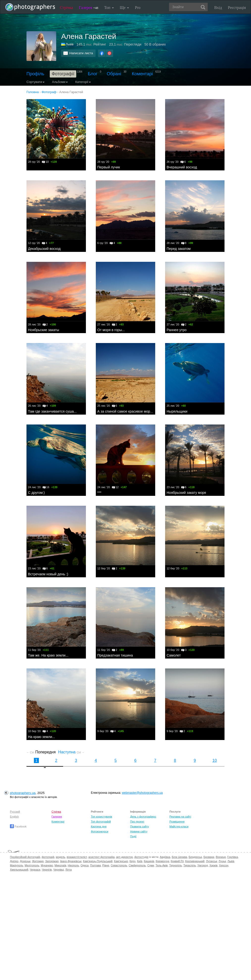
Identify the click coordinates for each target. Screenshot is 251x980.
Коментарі (142, 74)
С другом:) (36, 493)
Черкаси (35, 870)
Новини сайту (139, 831)
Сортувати (36, 82)
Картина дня (99, 826)
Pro (138, 8)
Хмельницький (19, 870)
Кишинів (149, 861)
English (14, 817)
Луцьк (222, 861)
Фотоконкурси (100, 831)
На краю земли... (41, 737)
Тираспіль (190, 865)
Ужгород (203, 865)
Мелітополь (32, 865)
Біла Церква (179, 857)
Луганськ (212, 861)
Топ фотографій (101, 821)
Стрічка (66, 8)
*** (99, 493)
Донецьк (25, 861)
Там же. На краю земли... (48, 655)
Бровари (209, 857)
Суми (151, 865)
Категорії (83, 82)
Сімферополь (137, 865)
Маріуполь (16, 865)
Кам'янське (121, 861)
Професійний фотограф (25, 857)
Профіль (35, 74)
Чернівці (59, 870)
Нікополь (73, 865)
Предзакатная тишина (115, 655)
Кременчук (162, 861)
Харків (213, 865)
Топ (109, 8)
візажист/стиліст (77, 857)
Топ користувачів (101, 817)
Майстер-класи (179, 826)
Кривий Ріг (177, 861)
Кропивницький (195, 861)
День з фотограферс (143, 817)
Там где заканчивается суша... (52, 411)
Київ (139, 861)
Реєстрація (237, 8)
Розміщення (177, 821)
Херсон (224, 865)
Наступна (71, 752)
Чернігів (47, 870)
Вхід (218, 8)
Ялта (68, 870)
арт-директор (125, 857)
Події (133, 836)
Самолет (174, 655)
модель (61, 857)
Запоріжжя (52, 861)
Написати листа (81, 53)
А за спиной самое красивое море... (126, 411)
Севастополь (119, 865)
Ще (124, 8)
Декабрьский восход (44, 249)
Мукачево (47, 865)
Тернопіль (176, 865)
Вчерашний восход (182, 167)
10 (215, 760)
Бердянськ (195, 857)
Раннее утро (177, 330)
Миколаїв (60, 865)
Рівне (106, 865)
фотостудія (141, 857)
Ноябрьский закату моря (186, 493)
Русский (15, 812)
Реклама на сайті (180, 817)
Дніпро (14, 861)
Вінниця (221, 857)
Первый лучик (109, 167)
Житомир (38, 861)
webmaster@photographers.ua (142, 793)
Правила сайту (140, 826)
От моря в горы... (111, 330)
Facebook (18, 826)
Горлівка (233, 857)
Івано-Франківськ (71, 861)
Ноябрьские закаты (44, 330)
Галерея (89, 8)
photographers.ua (23, 793)
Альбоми (60, 82)
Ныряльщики (177, 411)
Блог (93, 74)
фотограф (48, 857)
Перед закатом (179, 249)
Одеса (84, 865)
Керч (132, 861)
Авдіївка (165, 857)
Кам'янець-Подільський (98, 861)
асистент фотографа (101, 857)
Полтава (95, 865)
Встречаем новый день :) (48, 574)
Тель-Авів (162, 865)
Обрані (114, 74)
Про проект (137, 821)
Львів (70, 44)
